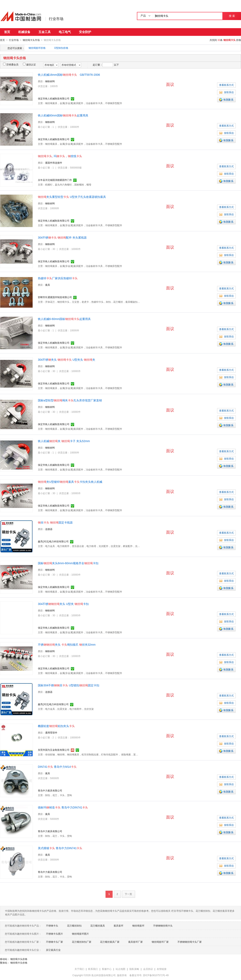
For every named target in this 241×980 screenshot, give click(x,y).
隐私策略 (134, 969)
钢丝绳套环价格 (37, 48)
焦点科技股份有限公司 (103, 975)
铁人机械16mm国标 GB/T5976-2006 (69, 75)
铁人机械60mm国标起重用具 (63, 115)
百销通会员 (11, 64)
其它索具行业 (53, 950)
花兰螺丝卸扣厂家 (82, 942)
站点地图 (120, 969)
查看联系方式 (226, 85)
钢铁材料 (50, 81)
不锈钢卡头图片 (54, 934)
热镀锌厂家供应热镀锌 (58, 278)
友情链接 (162, 969)
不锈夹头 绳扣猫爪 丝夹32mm (67, 644)
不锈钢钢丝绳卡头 (163, 926)
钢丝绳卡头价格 (19, 959)
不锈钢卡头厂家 (54, 942)
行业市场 (56, 19)
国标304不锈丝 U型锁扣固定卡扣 (69, 685)
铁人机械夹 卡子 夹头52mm (64, 441)
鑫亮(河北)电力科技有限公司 (53, 541)
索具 (48, 285)
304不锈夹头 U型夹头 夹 (67, 359)
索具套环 (118, 926)
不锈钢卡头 (52, 926)
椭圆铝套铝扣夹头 (56, 726)
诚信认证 (29, 64)
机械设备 (24, 32)
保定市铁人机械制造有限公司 (54, 98)
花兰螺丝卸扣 (74, 926)
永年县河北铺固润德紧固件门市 (55, 180)
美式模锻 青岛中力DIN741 (60, 848)
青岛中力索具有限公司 (50, 790)
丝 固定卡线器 (55, 522)
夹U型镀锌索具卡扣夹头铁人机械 (70, 482)
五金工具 (45, 32)
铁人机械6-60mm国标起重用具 (64, 319)
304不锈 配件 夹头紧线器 (62, 237)
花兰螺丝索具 (98, 926)
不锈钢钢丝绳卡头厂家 (190, 942)
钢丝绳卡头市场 (31, 40)
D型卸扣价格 (61, 48)
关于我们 (79, 969)
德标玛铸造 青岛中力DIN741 (63, 807)
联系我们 (93, 969)
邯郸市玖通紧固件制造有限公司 (55, 297)
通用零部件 (51, 733)
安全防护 (85, 32)
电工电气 (65, 32)
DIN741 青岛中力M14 (57, 767)
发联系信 (226, 92)
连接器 (49, 529)
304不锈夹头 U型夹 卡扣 (63, 604)
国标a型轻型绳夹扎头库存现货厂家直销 (70, 400)
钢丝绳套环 (138, 926)
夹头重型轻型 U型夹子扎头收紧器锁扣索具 (72, 197)
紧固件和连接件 (54, 163)
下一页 (128, 894)
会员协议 (148, 969)
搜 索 (232, 16)
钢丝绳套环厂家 (160, 942)
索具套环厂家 (135, 942)
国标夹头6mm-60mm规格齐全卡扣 (68, 563)
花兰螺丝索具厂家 (110, 942)
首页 (7, 32)
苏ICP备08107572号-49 (156, 975)
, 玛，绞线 (60, 156)
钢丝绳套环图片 (80, 934)
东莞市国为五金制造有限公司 (54, 750)
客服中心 (107, 969)
